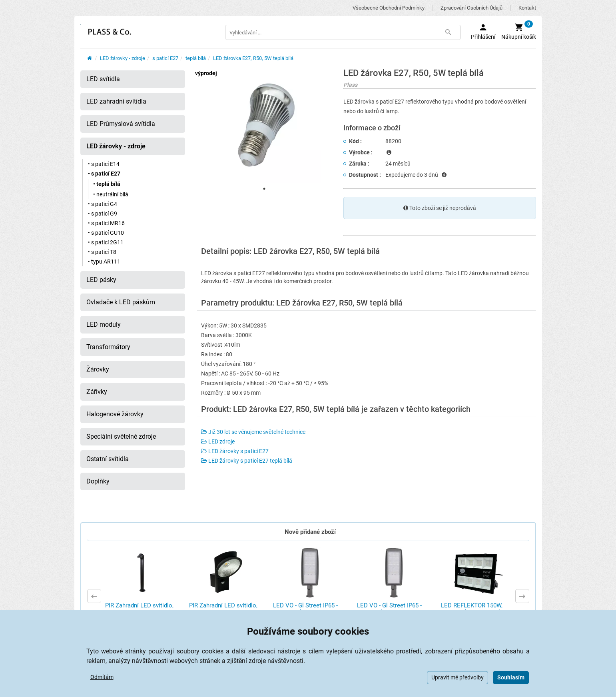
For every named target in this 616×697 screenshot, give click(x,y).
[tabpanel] (264, 126)
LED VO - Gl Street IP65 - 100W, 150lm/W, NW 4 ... (305, 609)
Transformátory (108, 347)
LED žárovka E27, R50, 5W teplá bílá (253, 58)
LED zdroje (218, 441)
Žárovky (98, 369)
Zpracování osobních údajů (471, 8)
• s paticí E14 (104, 164)
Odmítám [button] (102, 677)
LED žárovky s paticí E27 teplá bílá (247, 461)
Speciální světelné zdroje (121, 436)
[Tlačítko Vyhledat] (449, 32)
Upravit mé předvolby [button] (458, 677)
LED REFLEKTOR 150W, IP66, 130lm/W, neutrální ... (476, 609)
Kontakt (527, 8)
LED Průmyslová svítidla (121, 124)
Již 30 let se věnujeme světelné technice (253, 432)
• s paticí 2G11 (106, 242)
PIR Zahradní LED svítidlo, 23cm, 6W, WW (223, 609)
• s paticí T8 (102, 252)
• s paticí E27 (104, 174)
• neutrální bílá (111, 194)
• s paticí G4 (103, 204)
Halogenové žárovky (115, 414)
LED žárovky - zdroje (123, 58)
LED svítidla (103, 79)
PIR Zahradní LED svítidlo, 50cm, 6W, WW (139, 609)
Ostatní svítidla (108, 459)
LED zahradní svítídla (116, 101)
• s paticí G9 (103, 214)
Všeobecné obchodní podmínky (389, 8)
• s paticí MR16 (106, 223)
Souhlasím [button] (511, 677)
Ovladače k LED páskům (121, 302)
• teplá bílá (107, 184)
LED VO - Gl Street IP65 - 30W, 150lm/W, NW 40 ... (389, 609)
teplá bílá (196, 58)
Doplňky (98, 481)
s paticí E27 (165, 58)
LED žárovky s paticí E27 (235, 451)
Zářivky (97, 392)
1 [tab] (264, 189)
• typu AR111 (104, 262)
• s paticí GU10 (106, 233)
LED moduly (104, 325)
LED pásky (101, 280)
